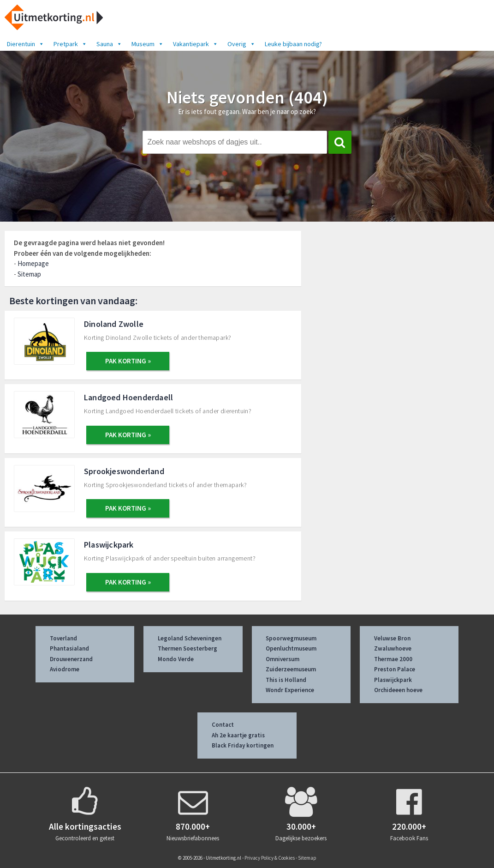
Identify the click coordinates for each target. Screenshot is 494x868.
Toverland (63, 638)
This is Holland (286, 680)
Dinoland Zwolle (114, 324)
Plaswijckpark (109, 545)
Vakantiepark (196, 44)
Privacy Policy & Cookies (270, 858)
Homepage (33, 263)
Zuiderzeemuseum (291, 669)
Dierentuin (26, 44)
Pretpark (70, 44)
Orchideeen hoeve (398, 690)
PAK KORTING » (128, 361)
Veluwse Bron (392, 638)
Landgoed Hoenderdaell (128, 397)
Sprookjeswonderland (124, 471)
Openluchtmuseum (291, 648)
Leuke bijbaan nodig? (293, 44)
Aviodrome (65, 669)
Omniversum (283, 659)
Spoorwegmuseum (291, 638)
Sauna (109, 44)
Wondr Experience (290, 690)
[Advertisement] (403, 299)
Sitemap (29, 274)
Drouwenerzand (71, 659)
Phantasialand (69, 648)
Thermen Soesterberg (187, 648)
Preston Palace (395, 669)
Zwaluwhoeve (393, 648)
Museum (148, 44)
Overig (241, 44)
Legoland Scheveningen (190, 638)
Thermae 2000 (393, 659)
